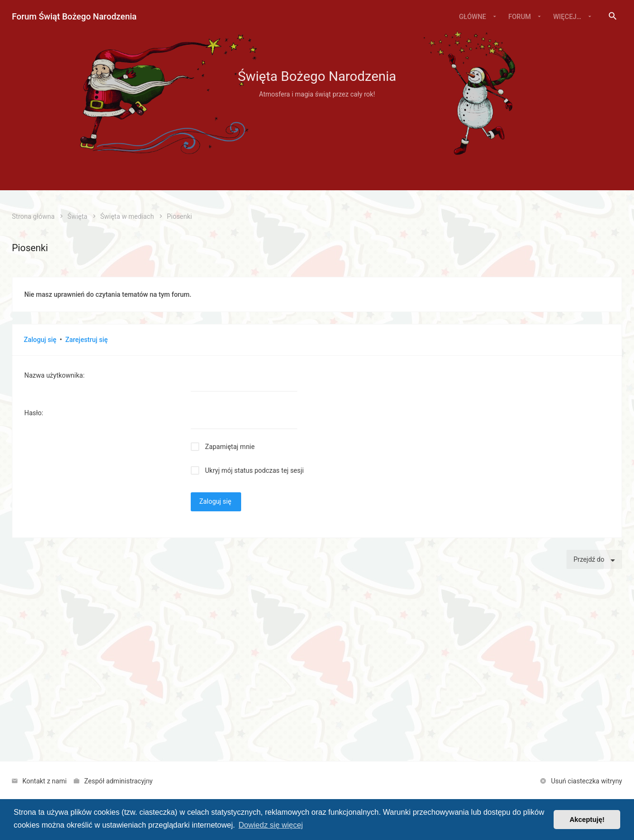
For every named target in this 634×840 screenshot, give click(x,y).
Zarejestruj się (86, 340)
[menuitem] (613, 17)
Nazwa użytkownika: (54, 375)
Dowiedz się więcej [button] (271, 825)
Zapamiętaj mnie (230, 447)
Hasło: (34, 413)
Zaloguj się (40, 340)
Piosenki (30, 248)
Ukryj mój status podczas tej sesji (254, 470)
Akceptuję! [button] (587, 820)
